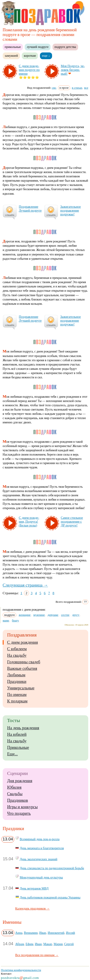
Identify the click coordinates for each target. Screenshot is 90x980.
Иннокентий (56, 933)
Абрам (20, 944)
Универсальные (21, 688)
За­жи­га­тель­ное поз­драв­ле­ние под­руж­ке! (70, 210)
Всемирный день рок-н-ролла (40, 839)
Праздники (17, 682)
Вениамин (31, 933)
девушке (53, 615)
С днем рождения (23, 642)
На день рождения (23, 728)
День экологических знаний (38, 859)
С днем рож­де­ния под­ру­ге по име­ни (29, 70)
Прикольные (18, 747)
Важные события (22, 668)
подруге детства (65, 47)
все (86, 88)
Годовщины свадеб (24, 662)
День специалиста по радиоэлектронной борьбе (52, 868)
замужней (11, 56)
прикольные (13, 47)
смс (54, 88)
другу (76, 615)
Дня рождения (20, 781)
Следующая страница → (25, 585)
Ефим (29, 944)
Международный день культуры (41, 877)
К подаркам (17, 701)
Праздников (18, 800)
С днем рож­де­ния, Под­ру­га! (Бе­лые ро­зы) (29, 522)
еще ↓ (46, 56)
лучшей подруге (38, 47)
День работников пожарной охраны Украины (50, 897)
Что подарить (19, 813)
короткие (30, 56)
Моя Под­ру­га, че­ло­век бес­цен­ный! (73, 70)
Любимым (16, 675)
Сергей (69, 944)
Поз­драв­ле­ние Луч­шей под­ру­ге (30, 209)
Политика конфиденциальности (21, 970)
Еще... (12, 754)
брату (15, 620)
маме (6, 620)
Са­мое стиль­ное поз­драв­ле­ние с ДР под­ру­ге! (72, 522)
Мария (58, 944)
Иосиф (71, 933)
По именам (17, 695)
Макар (48, 944)
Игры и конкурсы (22, 807)
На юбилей (17, 734)
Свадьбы (15, 794)
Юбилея (14, 787)
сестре (65, 615)
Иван (43, 933)
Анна (19, 933)
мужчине (39, 615)
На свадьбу (17, 655)
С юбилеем (17, 649)
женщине (25, 615)
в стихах (77, 88)
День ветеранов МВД (34, 888)
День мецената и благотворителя (42, 848)
